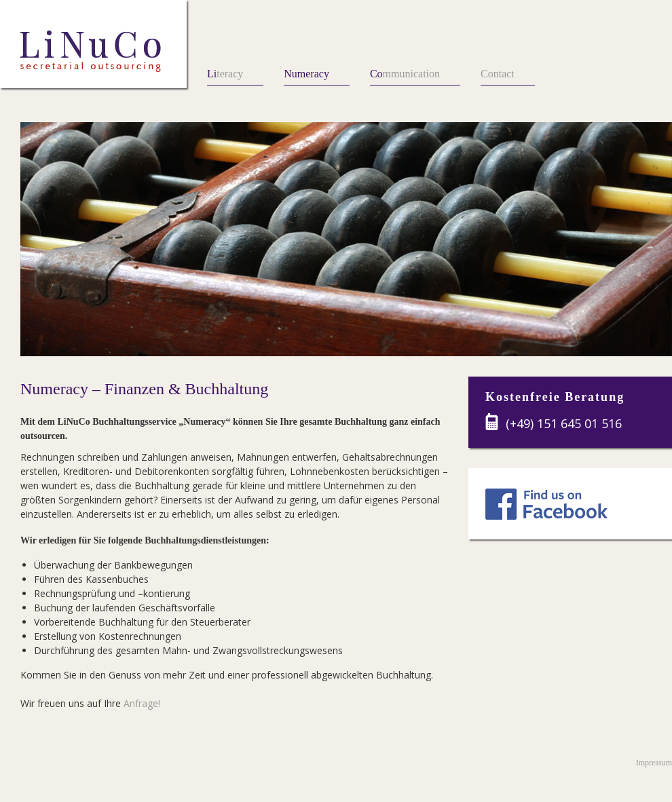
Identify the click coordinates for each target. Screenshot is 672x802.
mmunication (405, 74)
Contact (498, 74)
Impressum (654, 763)
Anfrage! (142, 703)
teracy (225, 74)
